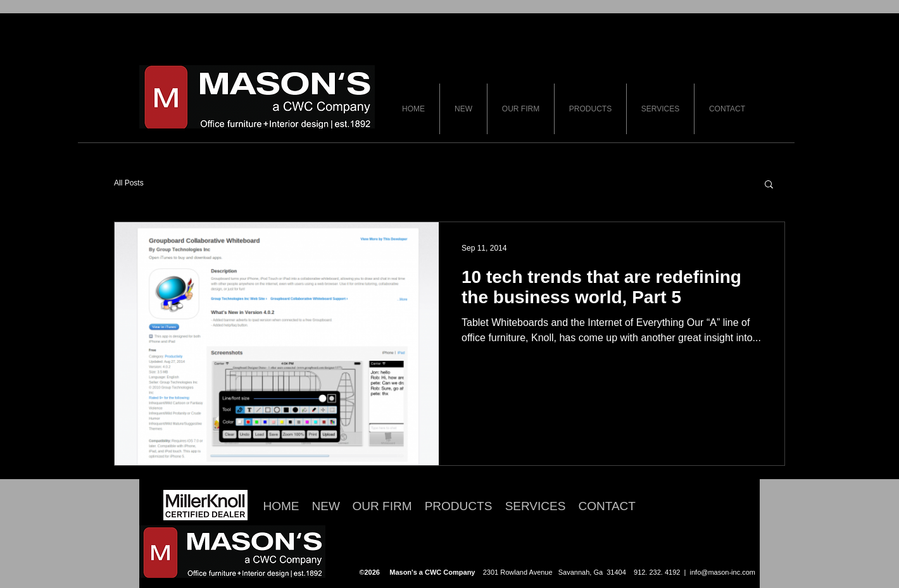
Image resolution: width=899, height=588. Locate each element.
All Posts (129, 183)
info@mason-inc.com (723, 572)
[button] (769, 185)
